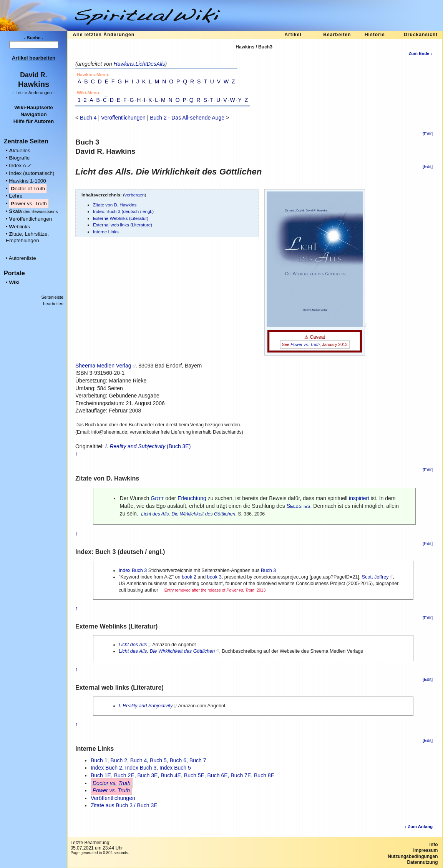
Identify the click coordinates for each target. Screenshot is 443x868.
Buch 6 (178, 760)
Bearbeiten (337, 35)
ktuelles (19, 150)
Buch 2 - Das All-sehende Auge (187, 118)
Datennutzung (422, 862)
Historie (375, 35)
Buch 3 (268, 570)
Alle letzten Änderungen (104, 35)
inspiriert (359, 498)
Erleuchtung (192, 498)
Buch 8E (264, 775)
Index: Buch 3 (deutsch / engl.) (123, 211)
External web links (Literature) (123, 225)
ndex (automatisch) (32, 173)
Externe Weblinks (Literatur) (121, 218)
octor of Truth (28, 189)
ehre (16, 196)
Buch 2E (124, 775)
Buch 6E (218, 775)
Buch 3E (147, 775)
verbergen (135, 195)
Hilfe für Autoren (34, 121)
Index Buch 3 (133, 570)
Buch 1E (101, 775)
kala (33, 211)
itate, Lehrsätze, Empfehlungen (27, 237)
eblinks (19, 227)
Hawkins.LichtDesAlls (139, 64)
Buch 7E (241, 775)
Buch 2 (119, 760)
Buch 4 (88, 118)
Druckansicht (421, 35)
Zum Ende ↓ (421, 53)
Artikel (293, 35)
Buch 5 (158, 760)
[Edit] (428, 134)
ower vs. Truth (29, 204)
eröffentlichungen (30, 219)
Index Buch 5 (175, 768)
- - (34, 92)
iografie (19, 158)
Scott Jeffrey (375, 577)
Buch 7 (198, 760)
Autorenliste (22, 258)
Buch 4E (171, 775)
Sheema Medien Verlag (103, 366)
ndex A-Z (20, 165)
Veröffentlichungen (123, 118)
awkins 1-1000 (27, 181)
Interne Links (106, 232)
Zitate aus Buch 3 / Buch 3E (124, 805)
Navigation (34, 114)
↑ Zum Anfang (419, 826)
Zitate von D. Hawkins (115, 205)
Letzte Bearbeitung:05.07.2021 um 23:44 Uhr (96, 845)
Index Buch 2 (106, 768)
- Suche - (34, 38)
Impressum (425, 850)
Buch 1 (99, 760)
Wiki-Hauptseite (34, 107)
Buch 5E (194, 775)
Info (434, 845)
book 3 (214, 577)
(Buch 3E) (148, 446)
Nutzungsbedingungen (413, 856)
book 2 (189, 577)
